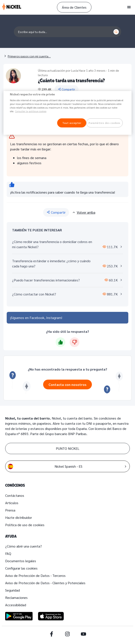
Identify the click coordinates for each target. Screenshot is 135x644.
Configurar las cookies (21, 568)
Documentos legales (21, 561)
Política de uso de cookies (25, 525)
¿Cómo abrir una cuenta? (24, 546)
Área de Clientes (74, 7)
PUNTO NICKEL (68, 448)
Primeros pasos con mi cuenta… (29, 56)
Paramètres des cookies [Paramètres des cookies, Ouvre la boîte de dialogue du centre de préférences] (104, 123)
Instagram (54, 318)
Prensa (10, 510)
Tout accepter (72, 123)
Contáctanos (15, 495)
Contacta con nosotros (67, 384)
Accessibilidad (16, 605)
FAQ (8, 553)
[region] (68, 113)
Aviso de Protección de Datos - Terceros (35, 575)
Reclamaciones (16, 597)
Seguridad (13, 590)
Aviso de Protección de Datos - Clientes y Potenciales (45, 583)
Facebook (37, 318)
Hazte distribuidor (19, 517)
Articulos (12, 503)
